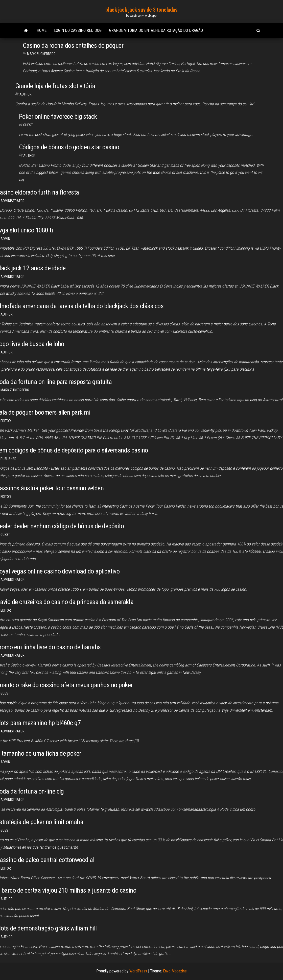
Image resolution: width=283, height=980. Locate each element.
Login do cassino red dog (78, 30)
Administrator (13, 201)
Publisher (8, 459)
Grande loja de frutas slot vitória (55, 86)
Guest (28, 125)
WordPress (138, 971)
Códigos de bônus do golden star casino (69, 147)
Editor (6, 421)
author (26, 94)
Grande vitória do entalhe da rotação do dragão (156, 30)
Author (7, 352)
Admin (5, 239)
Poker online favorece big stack (58, 116)
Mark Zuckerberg (41, 54)
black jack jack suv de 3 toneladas (141, 10)
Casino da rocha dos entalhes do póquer (73, 45)
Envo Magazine (175, 971)
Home (42, 30)
